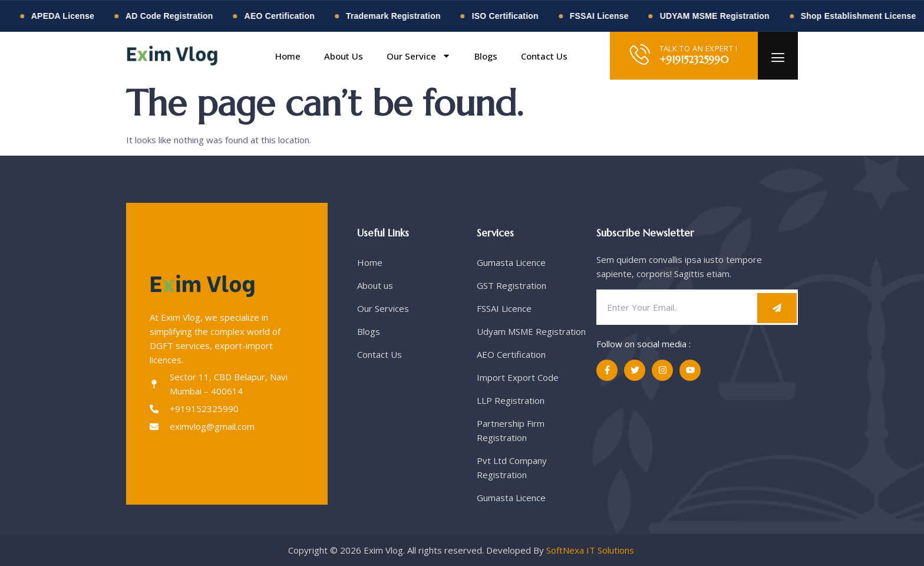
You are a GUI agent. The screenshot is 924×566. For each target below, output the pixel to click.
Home (288, 56)
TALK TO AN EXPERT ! (699, 48)
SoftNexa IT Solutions (591, 550)
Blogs (486, 56)
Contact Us (544, 56)
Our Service (419, 56)
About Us (344, 56)
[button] (588, 56)
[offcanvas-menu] (778, 58)
